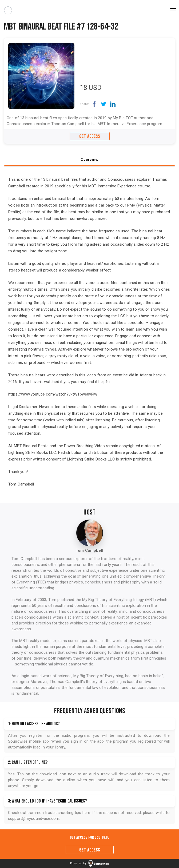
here (86, 813)
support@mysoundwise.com (34, 818)
